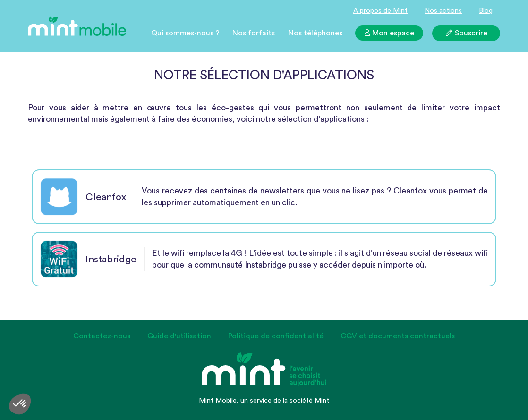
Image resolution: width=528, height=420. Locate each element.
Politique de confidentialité (276, 336)
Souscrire (466, 33)
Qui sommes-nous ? (185, 33)
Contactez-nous (102, 336)
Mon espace (389, 33)
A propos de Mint (380, 11)
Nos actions (443, 11)
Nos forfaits (254, 33)
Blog (486, 11)
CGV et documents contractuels (398, 336)
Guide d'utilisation (179, 336)
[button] (20, 404)
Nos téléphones (315, 33)
